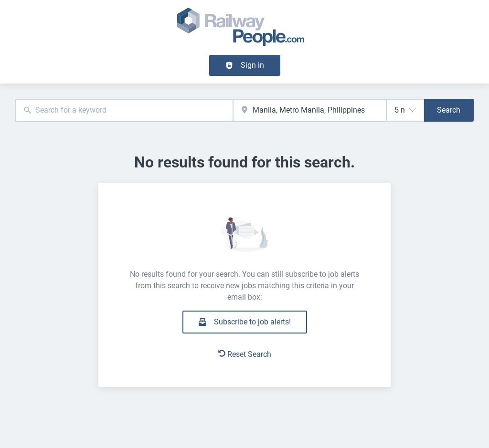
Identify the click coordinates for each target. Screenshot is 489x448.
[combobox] (124, 110)
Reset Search (245, 354)
